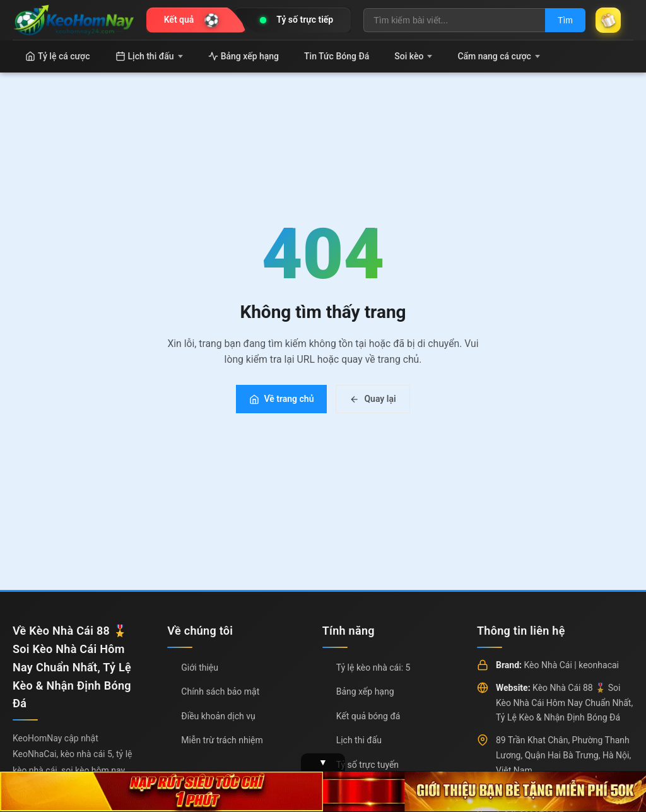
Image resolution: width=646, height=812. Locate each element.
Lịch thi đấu (149, 56)
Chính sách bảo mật (220, 691)
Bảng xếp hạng (244, 56)
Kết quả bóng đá (368, 716)
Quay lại (373, 399)
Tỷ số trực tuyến (367, 765)
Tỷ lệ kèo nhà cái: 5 (373, 668)
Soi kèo (413, 56)
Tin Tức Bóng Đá (337, 56)
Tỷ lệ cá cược (58, 56)
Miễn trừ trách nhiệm (222, 740)
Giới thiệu (200, 668)
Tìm (565, 20)
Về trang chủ (281, 399)
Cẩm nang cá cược (499, 56)
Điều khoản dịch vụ (218, 716)
